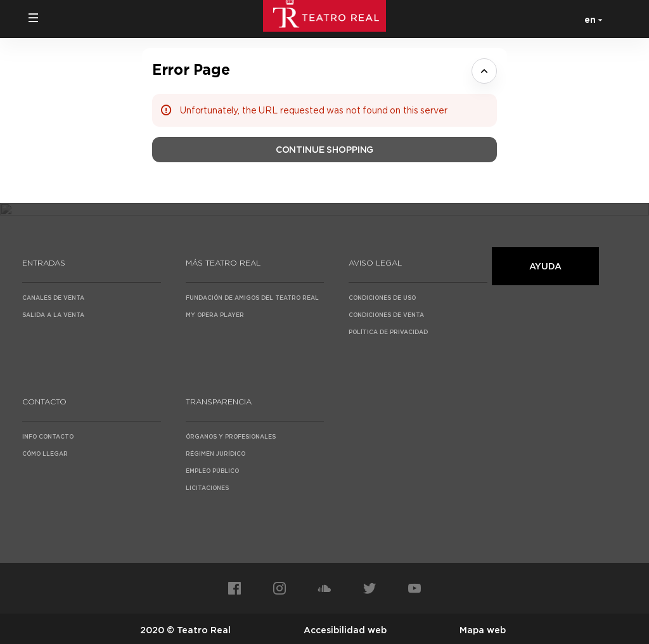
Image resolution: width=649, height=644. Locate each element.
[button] (34, 18)
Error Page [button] (191, 69)
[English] (591, 19)
